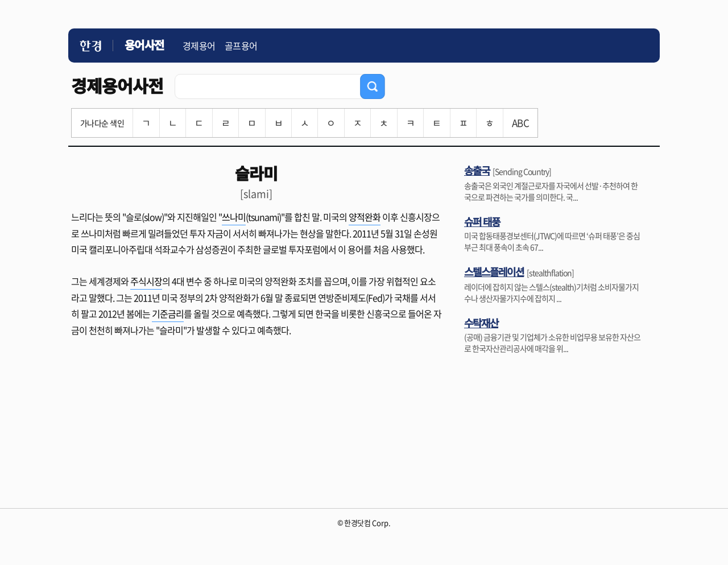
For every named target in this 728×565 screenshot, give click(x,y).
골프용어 (241, 46)
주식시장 (146, 281)
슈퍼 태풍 (482, 221)
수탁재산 (481, 323)
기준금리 (168, 314)
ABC (520, 123)
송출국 (477, 170)
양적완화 (365, 217)
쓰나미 (234, 217)
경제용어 (199, 46)
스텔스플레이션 (494, 271)
